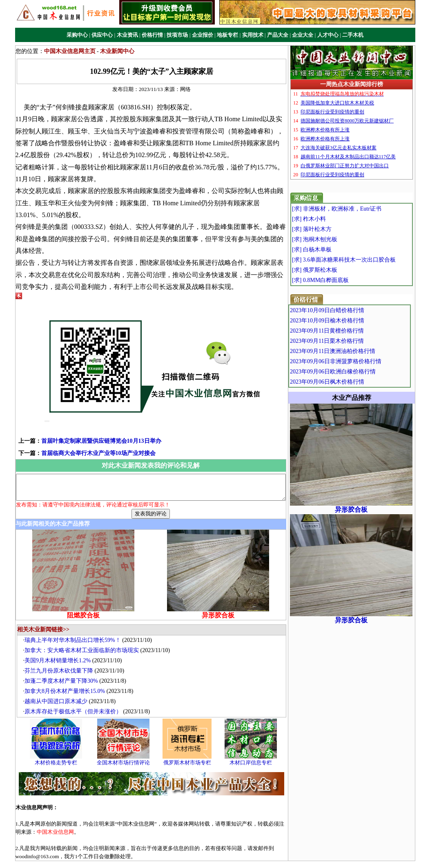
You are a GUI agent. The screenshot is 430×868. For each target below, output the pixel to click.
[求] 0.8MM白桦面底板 (337, 280)
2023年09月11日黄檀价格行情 (346, 331)
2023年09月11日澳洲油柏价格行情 (351, 351)
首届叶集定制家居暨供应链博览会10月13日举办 (89, 417)
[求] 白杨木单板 (329, 250)
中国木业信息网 (290, 864)
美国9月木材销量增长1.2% (62, 642)
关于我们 (162, 855)
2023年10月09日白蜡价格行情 (346, 310)
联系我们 (241, 855)
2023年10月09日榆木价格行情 (346, 321)
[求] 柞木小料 (326, 219)
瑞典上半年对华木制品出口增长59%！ (77, 621)
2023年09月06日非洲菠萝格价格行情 (354, 361)
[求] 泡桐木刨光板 (331, 239)
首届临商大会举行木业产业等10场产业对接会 (87, 429)
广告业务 (189, 855)
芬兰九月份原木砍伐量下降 (63, 652)
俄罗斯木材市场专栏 (191, 743)
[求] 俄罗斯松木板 (331, 270)
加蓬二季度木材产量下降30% (65, 662)
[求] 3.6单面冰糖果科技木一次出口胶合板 (361, 260)
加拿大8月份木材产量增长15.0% (69, 672)
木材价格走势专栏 (60, 743)
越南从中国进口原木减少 (60, 683)
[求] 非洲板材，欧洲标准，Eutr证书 (353, 209)
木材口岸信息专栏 (255, 743)
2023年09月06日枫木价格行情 (346, 382)
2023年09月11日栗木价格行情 (346, 341)
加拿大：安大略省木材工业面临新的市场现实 (86, 632)
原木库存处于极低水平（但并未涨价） (77, 693)
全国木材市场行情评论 (127, 743)
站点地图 (268, 855)
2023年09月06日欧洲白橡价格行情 (352, 372)
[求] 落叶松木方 (329, 229)
